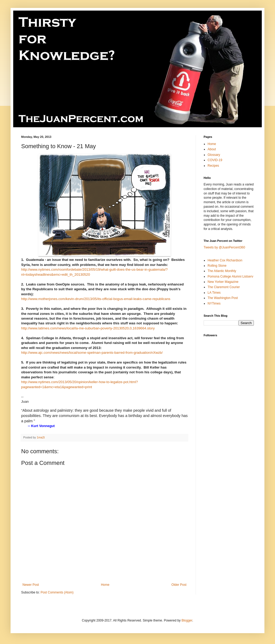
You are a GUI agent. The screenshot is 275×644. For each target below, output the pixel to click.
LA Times (214, 293)
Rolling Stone (217, 266)
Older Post (179, 585)
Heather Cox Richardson (225, 260)
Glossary (214, 155)
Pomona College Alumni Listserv (230, 276)
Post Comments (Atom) (57, 592)
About (212, 149)
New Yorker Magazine (223, 282)
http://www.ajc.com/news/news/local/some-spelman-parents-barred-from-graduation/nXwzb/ (92, 353)
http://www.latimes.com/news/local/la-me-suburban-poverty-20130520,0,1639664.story (88, 328)
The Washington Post (223, 298)
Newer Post (31, 585)
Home (105, 585)
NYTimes (214, 303)
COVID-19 (215, 160)
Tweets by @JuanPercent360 (224, 247)
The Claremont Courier (224, 287)
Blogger (187, 620)
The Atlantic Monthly (222, 271)
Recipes (213, 166)
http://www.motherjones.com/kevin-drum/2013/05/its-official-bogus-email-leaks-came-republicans (96, 299)
